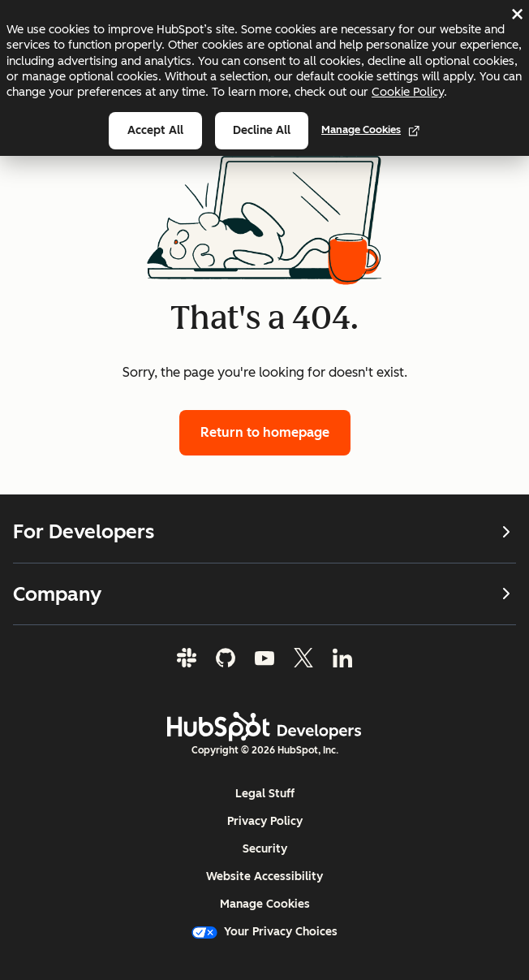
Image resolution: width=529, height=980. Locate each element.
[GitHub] (226, 658)
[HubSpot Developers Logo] (264, 727)
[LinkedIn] (342, 658)
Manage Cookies (371, 130)
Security (265, 849)
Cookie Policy (408, 92)
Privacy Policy (265, 821)
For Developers (264, 532)
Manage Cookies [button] (265, 904)
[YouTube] (264, 658)
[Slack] (187, 658)
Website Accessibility (264, 876)
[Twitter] (303, 658)
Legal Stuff (265, 794)
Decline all (262, 130)
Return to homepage (265, 432)
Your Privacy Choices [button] (264, 932)
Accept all (155, 130)
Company (264, 593)
